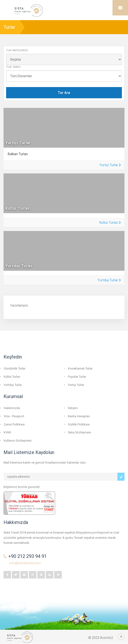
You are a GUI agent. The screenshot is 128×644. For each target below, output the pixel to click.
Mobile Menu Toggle (120, 8)
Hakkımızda (12, 408)
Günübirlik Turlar (15, 368)
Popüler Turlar (77, 377)
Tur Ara (64, 93)
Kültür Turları (110, 223)
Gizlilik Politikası (79, 424)
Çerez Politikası (14, 424)
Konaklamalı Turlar (80, 368)
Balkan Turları (18, 154)
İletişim (73, 408)
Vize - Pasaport (14, 416)
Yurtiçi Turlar (110, 165)
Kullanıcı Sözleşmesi (18, 441)
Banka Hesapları (79, 416)
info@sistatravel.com (25, 563)
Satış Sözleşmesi (79, 432)
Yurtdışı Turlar (109, 280)
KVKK (8, 432)
